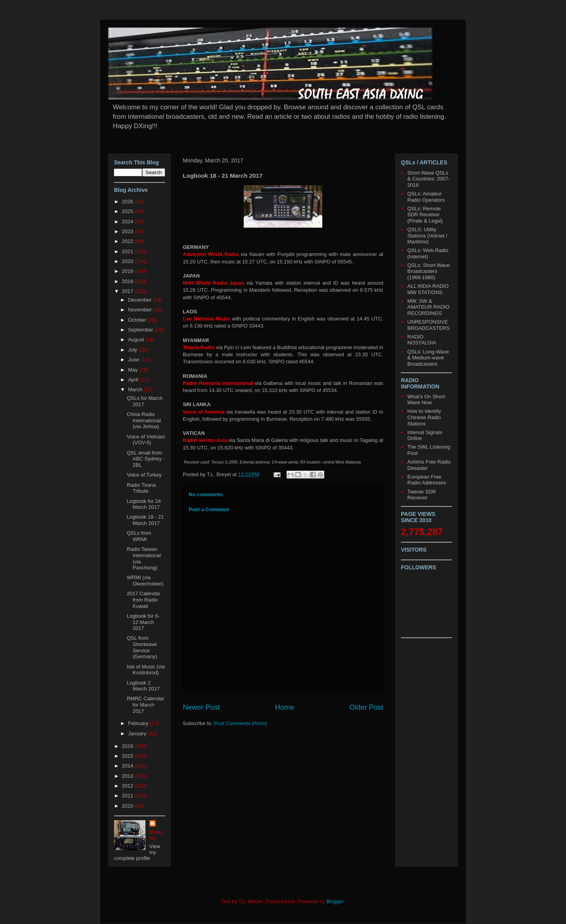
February (139, 723)
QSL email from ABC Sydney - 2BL (146, 459)
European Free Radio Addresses (426, 480)
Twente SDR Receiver (422, 495)
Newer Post (201, 707)
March (136, 389)
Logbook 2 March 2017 (143, 686)
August (137, 340)
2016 (128, 746)
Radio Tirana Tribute (141, 488)
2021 (128, 251)
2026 (128, 202)
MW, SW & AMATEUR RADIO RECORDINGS (428, 307)
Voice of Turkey (144, 475)
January (138, 733)
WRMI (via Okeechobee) (145, 581)
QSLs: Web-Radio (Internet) (428, 253)
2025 (128, 211)
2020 (128, 261)
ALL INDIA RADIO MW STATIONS (428, 289)
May (134, 370)
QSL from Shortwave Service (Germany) (142, 647)
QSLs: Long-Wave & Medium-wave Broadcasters (428, 358)
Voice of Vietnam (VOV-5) (146, 440)
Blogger (335, 901)
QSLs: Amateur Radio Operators (426, 197)
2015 (128, 756)
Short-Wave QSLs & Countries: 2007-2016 (428, 179)
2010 (128, 806)
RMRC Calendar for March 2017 (145, 705)
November (141, 310)
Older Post (366, 707)
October (138, 320)
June (134, 360)
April (134, 380)
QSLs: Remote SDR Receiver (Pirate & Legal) (425, 215)
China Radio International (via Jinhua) (144, 420)
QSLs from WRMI (139, 536)
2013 (128, 776)
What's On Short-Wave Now (427, 400)
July (133, 350)
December (141, 300)
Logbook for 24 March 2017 (144, 504)
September (141, 330)
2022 (128, 241)
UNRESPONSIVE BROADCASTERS (428, 325)
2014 (128, 766)
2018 (128, 281)
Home (285, 707)
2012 (128, 786)
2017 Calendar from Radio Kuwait (143, 600)
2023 (128, 231)
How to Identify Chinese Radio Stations (424, 417)
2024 (128, 222)
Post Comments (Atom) (241, 723)
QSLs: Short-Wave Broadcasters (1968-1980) (428, 271)
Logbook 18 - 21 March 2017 (145, 520)
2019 (128, 271)
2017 (128, 291)
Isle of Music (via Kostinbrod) (146, 670)
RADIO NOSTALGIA (422, 340)
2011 (128, 796)
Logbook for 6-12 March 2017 (143, 622)
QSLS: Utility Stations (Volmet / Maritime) (427, 236)
